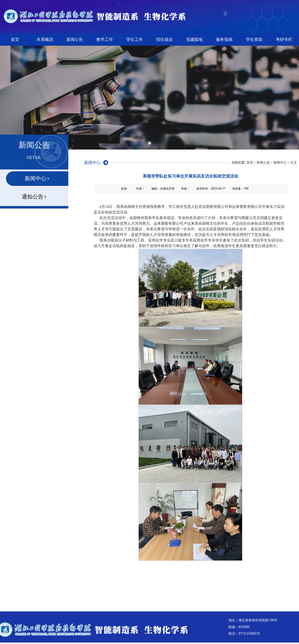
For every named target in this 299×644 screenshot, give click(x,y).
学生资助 (254, 39)
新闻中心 (280, 163)
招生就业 (164, 39)
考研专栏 (284, 39)
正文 (294, 163)
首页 (15, 39)
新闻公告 (75, 39)
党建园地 (194, 39)
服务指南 (224, 39)
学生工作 (135, 39)
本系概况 (45, 39)
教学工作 (105, 39)
